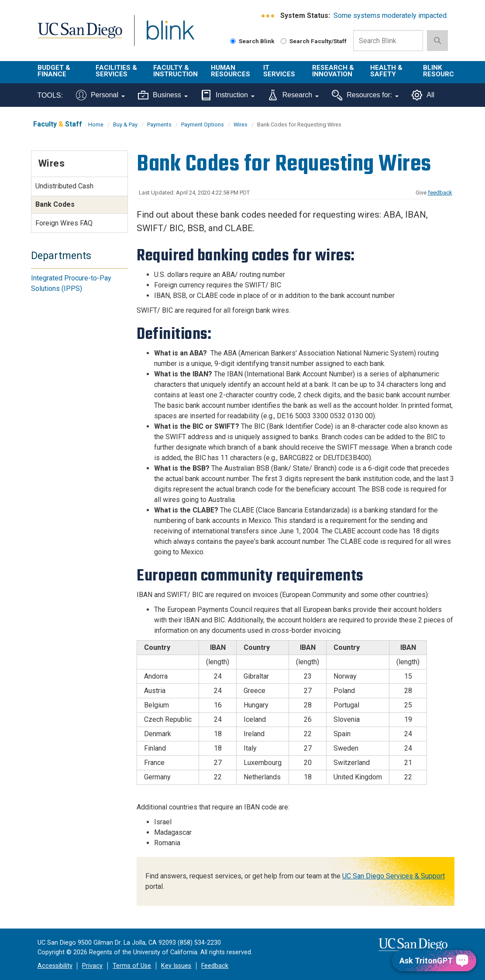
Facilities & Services (116, 71)
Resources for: (365, 95)
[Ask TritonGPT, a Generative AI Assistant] (434, 961)
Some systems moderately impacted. (391, 15)
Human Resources (230, 71)
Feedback (215, 966)
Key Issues (176, 966)
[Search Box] (388, 41)
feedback (440, 193)
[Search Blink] (233, 41)
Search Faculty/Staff (314, 41)
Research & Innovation (333, 71)
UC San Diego (77, 36)
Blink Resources (443, 71)
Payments (159, 125)
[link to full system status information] (268, 16)
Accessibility (55, 966)
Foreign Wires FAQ (64, 223)
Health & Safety (386, 71)
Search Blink (252, 41)
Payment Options (203, 125)
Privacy (92, 966)
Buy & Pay (125, 125)
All (423, 95)
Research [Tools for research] (293, 95)
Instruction (228, 95)
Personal (100, 95)
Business (163, 95)
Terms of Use (132, 966)
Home (96, 125)
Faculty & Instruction (175, 71)
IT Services (279, 71)
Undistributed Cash (64, 186)
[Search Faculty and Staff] (284, 41)
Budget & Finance (54, 71)
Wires (241, 125)
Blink (162, 36)
